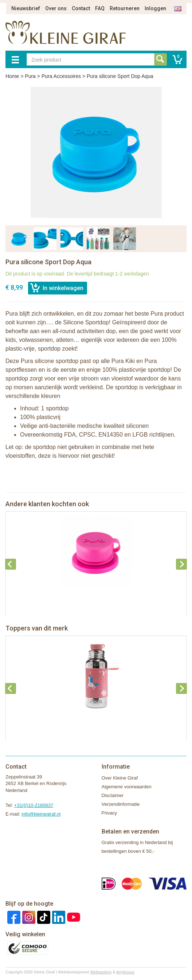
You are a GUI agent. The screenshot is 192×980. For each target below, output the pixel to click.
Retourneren (125, 8)
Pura (30, 76)
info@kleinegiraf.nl (41, 814)
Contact (81, 8)
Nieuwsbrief (26, 8)
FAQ (100, 8)
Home (12, 76)
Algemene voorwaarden (127, 787)
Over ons (56, 8)
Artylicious (125, 972)
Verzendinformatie (121, 804)
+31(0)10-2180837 (34, 805)
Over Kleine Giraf (120, 778)
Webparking (101, 972)
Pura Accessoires (61, 76)
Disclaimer (113, 795)
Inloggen (155, 8)
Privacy (109, 813)
